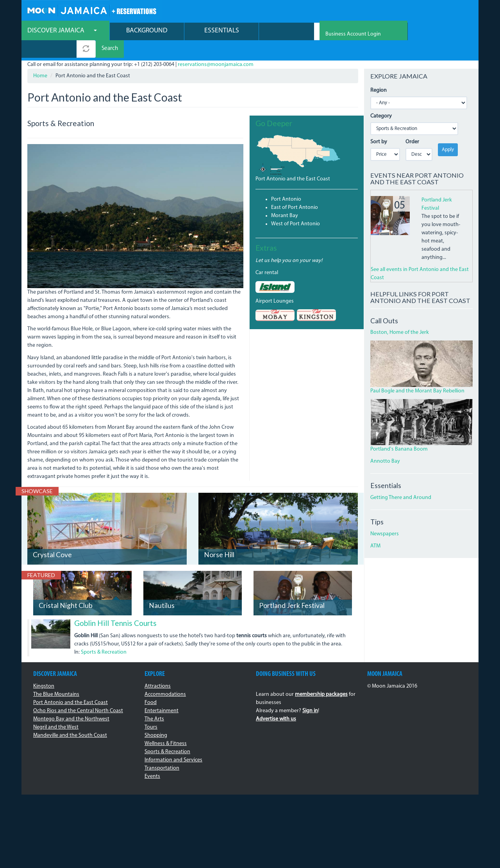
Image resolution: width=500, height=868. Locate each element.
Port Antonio (286, 183)
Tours (151, 710)
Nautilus (162, 589)
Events (152, 760)
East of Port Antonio (295, 191)
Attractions (158, 669)
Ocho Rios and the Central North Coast (78, 694)
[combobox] (287, 32)
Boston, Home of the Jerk (400, 316)
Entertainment (162, 694)
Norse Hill (219, 538)
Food (151, 686)
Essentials (222, 31)
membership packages (321, 678)
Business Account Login (445, 12)
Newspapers (385, 517)
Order (412, 125)
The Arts (154, 702)
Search (347, 32)
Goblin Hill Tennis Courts (115, 607)
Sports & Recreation (104, 635)
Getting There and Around (401, 481)
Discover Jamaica (62, 31)
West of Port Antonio (296, 207)
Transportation (162, 751)
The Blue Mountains (56, 678)
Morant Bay (285, 199)
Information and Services (173, 743)
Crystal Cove (52, 538)
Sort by (379, 125)
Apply (448, 133)
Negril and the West (56, 710)
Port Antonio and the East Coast (293, 162)
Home (40, 59)
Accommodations (165, 678)
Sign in (310, 694)
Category (381, 99)
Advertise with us (276, 702)
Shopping (156, 719)
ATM (375, 529)
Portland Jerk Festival (292, 589)
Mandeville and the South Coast (70, 719)
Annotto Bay (385, 445)
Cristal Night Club (66, 589)
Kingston (44, 669)
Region (379, 74)
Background (147, 31)
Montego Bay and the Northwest (71, 702)
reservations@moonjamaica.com (216, 48)
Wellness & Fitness (166, 727)
